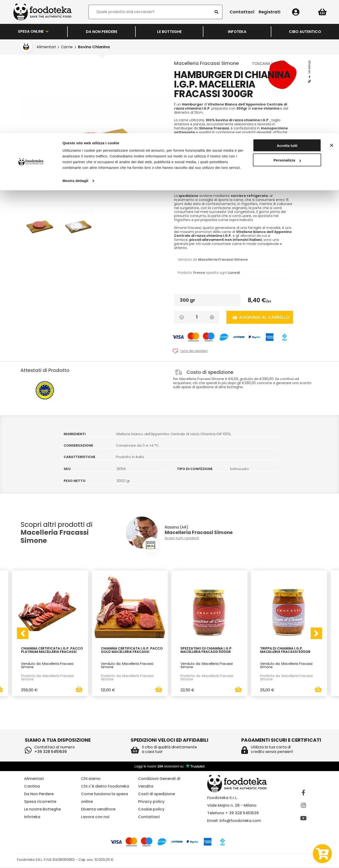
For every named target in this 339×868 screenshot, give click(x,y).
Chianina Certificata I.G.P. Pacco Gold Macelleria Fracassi (132, 650)
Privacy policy (151, 802)
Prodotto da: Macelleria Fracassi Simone (47, 677)
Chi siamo (91, 779)
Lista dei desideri (194, 351)
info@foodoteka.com (240, 821)
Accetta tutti (287, 13)
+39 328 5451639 (51, 752)
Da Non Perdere (39, 794)
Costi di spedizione (157, 794)
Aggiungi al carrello (261, 317)
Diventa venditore (98, 810)
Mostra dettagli (75, 48)
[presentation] (23, 633)
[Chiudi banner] (332, 12)
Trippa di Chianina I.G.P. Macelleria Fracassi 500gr (285, 650)
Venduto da (213, 259)
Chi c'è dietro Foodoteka (105, 787)
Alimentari (34, 779)
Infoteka (32, 817)
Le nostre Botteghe (42, 810)
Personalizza (287, 27)
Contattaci (149, 817)
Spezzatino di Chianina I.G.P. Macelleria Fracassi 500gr (206, 650)
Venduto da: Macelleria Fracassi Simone (47, 665)
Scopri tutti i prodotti (182, 538)
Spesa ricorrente (40, 802)
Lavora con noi (95, 817)
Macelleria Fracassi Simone (206, 63)
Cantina (32, 787)
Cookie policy (151, 810)
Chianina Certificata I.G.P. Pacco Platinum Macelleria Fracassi (52, 650)
